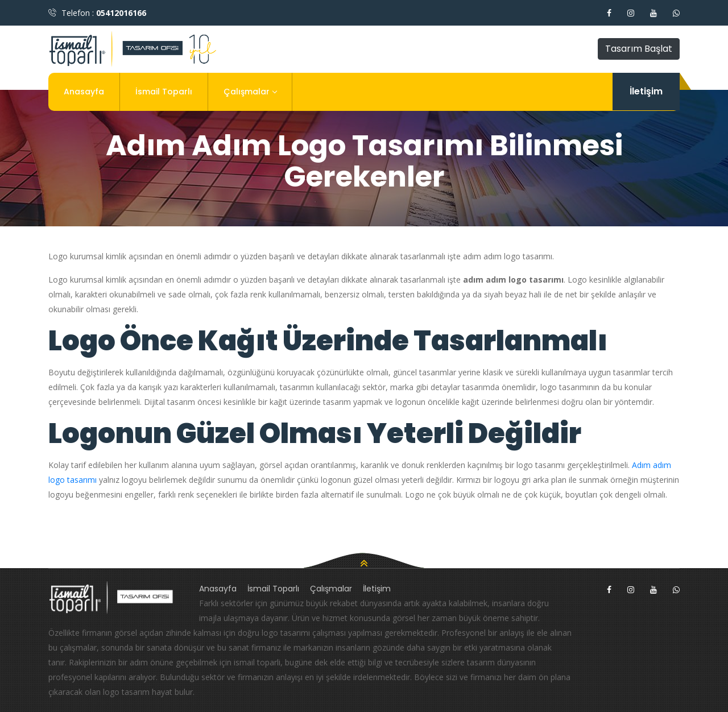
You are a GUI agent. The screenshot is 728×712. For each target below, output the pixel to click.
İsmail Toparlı (164, 92)
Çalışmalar (250, 92)
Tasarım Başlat (639, 49)
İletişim (646, 91)
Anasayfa (84, 92)
